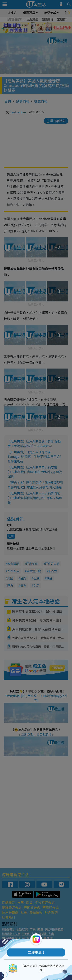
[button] (36, 952)
